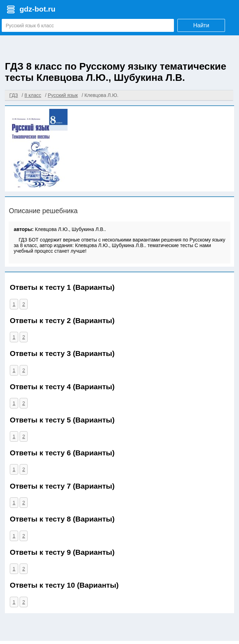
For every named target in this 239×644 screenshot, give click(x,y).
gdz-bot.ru (38, 9)
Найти (201, 25)
